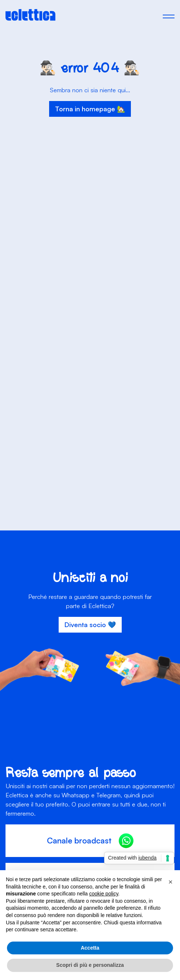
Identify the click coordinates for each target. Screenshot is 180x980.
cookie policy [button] (104, 894)
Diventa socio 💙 (90, 625)
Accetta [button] (90, 948)
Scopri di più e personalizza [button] (90, 965)
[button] (170, 882)
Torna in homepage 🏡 (90, 109)
